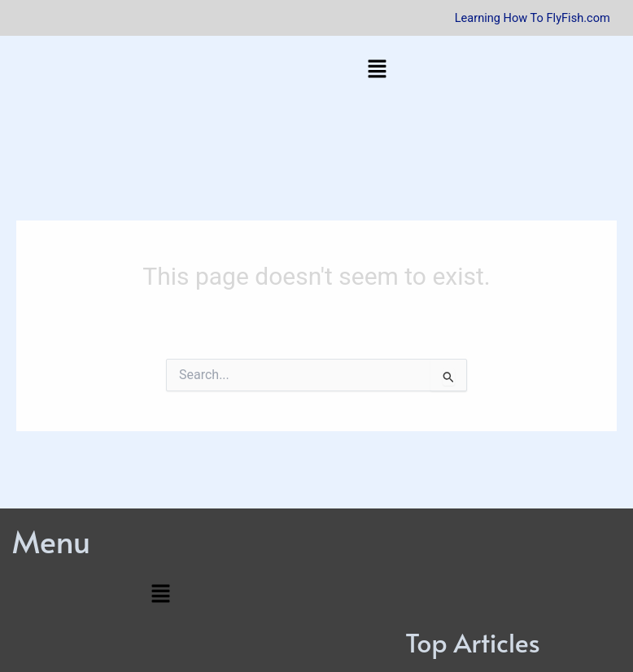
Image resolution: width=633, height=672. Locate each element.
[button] (377, 70)
